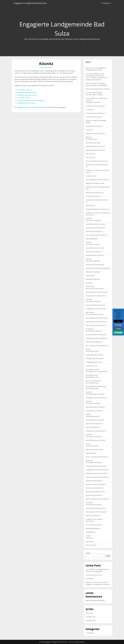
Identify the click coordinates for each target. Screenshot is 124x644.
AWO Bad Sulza (90, 154)
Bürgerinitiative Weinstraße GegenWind (98, 268)
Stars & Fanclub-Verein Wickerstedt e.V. (98, 499)
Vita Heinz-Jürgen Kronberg (94, 95)
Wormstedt (89, 503)
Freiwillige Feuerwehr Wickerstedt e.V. (97, 470)
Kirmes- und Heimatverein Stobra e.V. (97, 457)
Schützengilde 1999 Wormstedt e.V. (97, 512)
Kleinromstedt (90, 312)
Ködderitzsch (90, 329)
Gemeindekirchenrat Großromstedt (97, 292)
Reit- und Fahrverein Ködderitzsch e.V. (97, 346)
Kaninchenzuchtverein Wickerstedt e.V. (97, 477)
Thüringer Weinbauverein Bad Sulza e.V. (98, 209)
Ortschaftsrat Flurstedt (93, 244)
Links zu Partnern (91, 545)
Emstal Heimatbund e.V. (93, 427)
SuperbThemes (80, 642)
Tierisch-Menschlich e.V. (93, 516)
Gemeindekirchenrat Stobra (94, 450)
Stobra (88, 444)
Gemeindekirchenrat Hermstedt (95, 305)
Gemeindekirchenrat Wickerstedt (96, 466)
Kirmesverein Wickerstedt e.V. (95, 488)
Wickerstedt (89, 460)
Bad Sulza (89, 137)
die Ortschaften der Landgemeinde (96, 98)
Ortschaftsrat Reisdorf (93, 416)
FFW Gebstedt (90, 276)
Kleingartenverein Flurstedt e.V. (95, 255)
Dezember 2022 (91, 617)
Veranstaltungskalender (93, 528)
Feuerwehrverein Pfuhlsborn (94, 411)
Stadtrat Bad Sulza (91, 139)
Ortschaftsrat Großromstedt (94, 288)
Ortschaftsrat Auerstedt (93, 102)
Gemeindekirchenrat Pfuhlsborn (95, 407)
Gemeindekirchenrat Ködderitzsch (96, 335)
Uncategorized (106, 3)
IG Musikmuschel (91, 176)
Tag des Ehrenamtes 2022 (94, 575)
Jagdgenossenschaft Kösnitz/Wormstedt (31, 100)
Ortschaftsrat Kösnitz (25, 90)
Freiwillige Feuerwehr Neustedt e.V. (96, 398)
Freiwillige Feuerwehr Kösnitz (27, 95)
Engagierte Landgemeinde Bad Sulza (30, 3)
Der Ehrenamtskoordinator (94, 93)
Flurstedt (88, 242)
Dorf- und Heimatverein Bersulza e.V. (97, 161)
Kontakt (88, 536)
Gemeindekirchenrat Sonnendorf (96, 440)
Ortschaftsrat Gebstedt (93, 261)
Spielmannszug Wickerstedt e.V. (95, 492)
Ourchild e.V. (89, 130)
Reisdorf (88, 414)
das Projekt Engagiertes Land (95, 74)
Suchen (88, 553)
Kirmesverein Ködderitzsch (94, 342)
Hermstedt (89, 299)
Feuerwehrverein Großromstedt (95, 296)
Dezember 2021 (91, 620)
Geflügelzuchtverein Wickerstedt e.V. (97, 473)
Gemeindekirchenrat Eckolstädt (95, 224)
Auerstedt (89, 100)
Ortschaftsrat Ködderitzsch (94, 331)
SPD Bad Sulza (90, 206)
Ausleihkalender (90, 532)
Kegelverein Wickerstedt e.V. (94, 481)
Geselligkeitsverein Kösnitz (26, 103)
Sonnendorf (89, 435)
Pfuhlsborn (89, 401)
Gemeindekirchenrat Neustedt (95, 394)
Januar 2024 (89, 613)
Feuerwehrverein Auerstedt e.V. (95, 113)
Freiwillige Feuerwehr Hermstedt (96, 309)
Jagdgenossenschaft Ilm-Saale (95, 183)
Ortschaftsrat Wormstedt (93, 505)
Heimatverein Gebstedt (93, 272)
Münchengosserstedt (92, 369)
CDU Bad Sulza (90, 157)
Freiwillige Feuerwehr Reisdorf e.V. (96, 431)
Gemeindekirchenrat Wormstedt (96, 508)
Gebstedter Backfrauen (93, 279)
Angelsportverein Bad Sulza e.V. (95, 150)
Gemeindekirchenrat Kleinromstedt (96, 318)
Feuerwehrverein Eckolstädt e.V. (95, 228)
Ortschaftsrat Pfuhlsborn (93, 403)
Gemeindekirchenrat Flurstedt (95, 248)
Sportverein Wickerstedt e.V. (94, 495)
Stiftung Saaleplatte (92, 239)
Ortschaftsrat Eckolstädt (93, 220)
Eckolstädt (89, 218)
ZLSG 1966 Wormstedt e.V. (94, 525)
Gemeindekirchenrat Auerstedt (95, 106)
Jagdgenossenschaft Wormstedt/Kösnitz (31, 107)
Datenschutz (90, 541)
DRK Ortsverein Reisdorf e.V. (94, 424)
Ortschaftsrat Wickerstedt (94, 462)
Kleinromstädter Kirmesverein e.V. (96, 325)
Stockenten (89, 283)
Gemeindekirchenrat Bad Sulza (95, 146)
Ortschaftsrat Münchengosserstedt (97, 371)
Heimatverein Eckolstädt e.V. (94, 231)
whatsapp (118, 332)
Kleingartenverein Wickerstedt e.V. (96, 484)
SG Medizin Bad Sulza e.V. (94, 196)
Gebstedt (88, 259)
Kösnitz (88, 349)
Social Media (90, 579)
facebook (118, 325)
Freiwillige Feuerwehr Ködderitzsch (96, 338)
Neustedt (89, 392)
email (118, 329)
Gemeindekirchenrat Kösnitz (27, 92)
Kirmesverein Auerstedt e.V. (94, 126)
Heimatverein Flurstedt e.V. (94, 252)
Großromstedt (90, 286)
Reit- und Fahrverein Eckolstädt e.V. (97, 235)
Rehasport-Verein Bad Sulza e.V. (96, 133)
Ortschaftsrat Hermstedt (93, 301)
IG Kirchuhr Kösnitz (24, 98)
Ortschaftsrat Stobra (92, 446)
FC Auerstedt (90, 110)
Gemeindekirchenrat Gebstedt (95, 265)
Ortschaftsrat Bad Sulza (93, 143)
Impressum (89, 538)
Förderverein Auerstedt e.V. (94, 117)
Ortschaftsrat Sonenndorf (94, 437)
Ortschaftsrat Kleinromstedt (94, 314)
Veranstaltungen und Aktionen (95, 76)
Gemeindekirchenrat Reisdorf (95, 420)
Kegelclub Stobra (91, 453)
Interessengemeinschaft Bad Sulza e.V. (98, 180)
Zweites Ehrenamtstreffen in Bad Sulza (98, 89)
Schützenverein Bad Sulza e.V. (95, 193)
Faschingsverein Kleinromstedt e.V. (96, 322)
